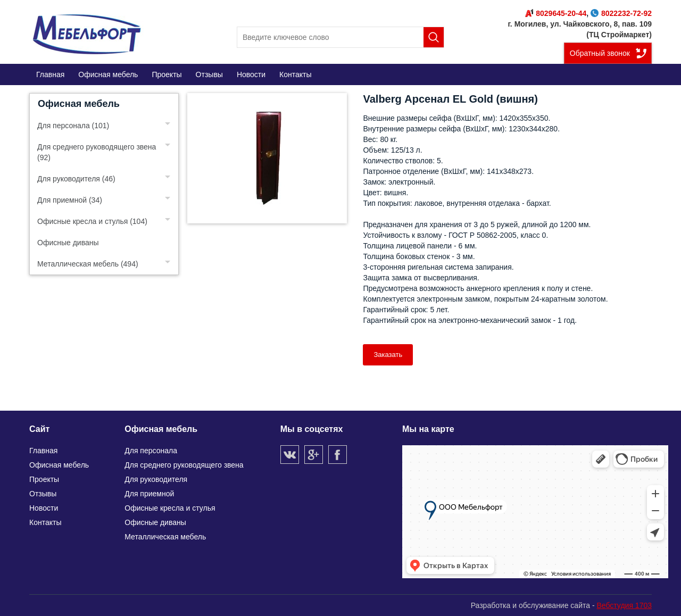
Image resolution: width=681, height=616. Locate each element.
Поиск (434, 37)
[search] (340, 37)
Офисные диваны (68, 243)
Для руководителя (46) (76, 179)
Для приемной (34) (70, 200)
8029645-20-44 (556, 13)
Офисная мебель (79, 104)
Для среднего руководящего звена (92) (97, 152)
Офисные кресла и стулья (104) (92, 221)
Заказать (388, 355)
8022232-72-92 (621, 13)
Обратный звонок (600, 53)
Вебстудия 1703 (624, 605)
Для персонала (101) (73, 126)
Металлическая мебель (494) (88, 264)
